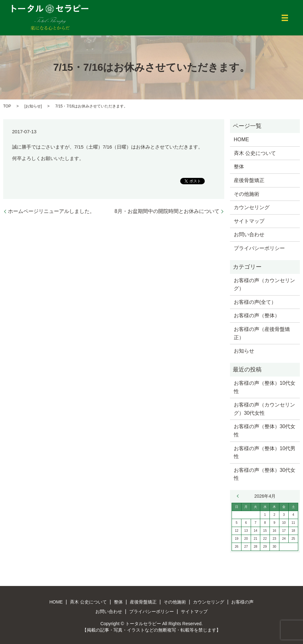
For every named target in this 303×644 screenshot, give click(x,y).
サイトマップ (249, 221)
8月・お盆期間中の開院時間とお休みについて (167, 211)
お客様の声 (242, 602)
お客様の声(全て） (255, 302)
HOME (241, 139)
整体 (239, 167)
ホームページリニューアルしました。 (51, 211)
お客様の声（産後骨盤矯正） (262, 333)
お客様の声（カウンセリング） (264, 285)
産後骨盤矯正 (249, 180)
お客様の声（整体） (257, 315)
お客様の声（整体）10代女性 (265, 387)
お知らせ (33, 106)
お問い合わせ (249, 234)
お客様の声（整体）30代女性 (265, 431)
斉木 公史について (255, 153)
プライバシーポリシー (259, 248)
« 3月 (239, 496)
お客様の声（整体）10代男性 (265, 453)
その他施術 (247, 194)
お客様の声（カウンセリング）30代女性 (264, 409)
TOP (7, 106)
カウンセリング (252, 207)
